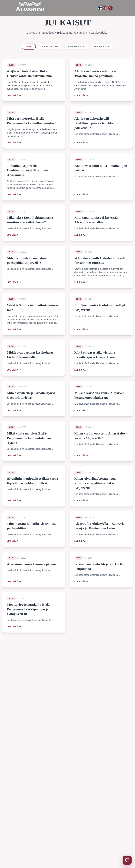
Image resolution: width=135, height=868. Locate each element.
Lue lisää (14, 95)
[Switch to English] (105, 8)
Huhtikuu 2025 (102, 47)
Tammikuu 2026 (76, 47)
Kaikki (29, 47)
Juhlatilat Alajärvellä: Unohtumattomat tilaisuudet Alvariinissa (27, 170)
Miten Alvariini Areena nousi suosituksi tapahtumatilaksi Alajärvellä (95, 483)
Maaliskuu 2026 (50, 47)
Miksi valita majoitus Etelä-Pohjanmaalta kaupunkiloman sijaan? (29, 438)
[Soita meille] (110, 8)
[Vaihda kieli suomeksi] (100, 8)
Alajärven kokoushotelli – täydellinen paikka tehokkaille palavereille (96, 123)
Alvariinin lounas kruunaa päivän (31, 564)
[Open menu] (116, 8)
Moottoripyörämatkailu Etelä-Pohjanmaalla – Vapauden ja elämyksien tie (29, 609)
